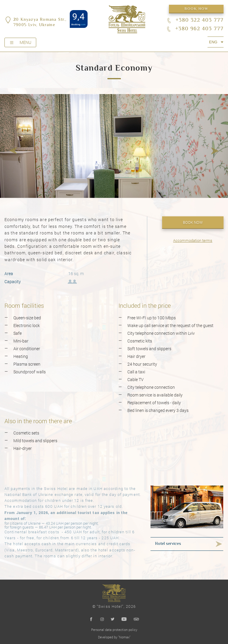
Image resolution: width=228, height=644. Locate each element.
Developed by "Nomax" (114, 637)
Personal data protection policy (114, 630)
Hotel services (168, 544)
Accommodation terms (193, 240)
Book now (196, 9)
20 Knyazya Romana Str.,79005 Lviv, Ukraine (40, 23)
